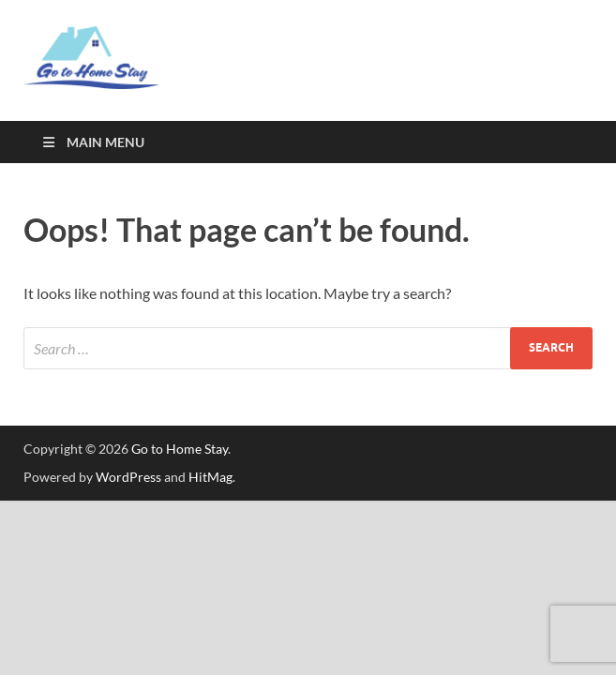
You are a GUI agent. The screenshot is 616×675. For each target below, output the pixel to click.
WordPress (128, 477)
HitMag (210, 477)
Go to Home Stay (180, 449)
